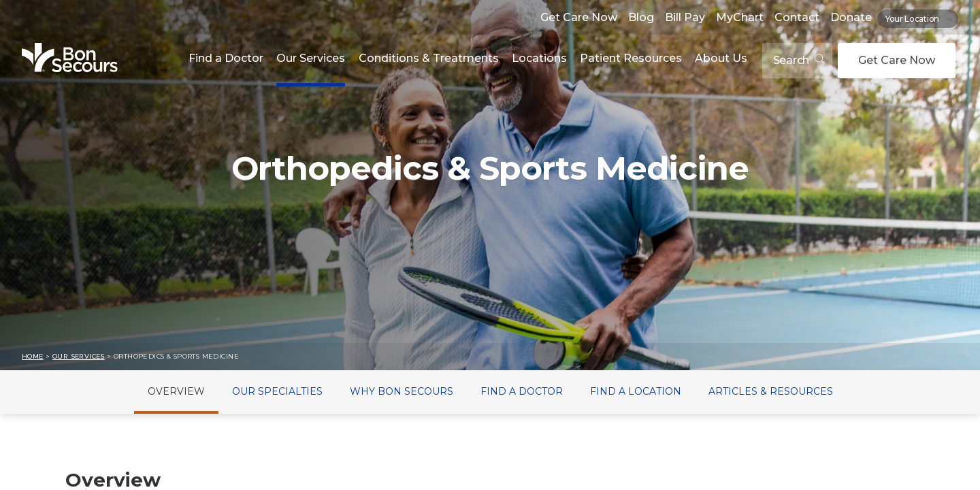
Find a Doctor (226, 58)
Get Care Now (579, 17)
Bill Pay (685, 17)
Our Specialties (277, 391)
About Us (721, 58)
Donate (851, 17)
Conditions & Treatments (429, 58)
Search (799, 60)
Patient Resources (631, 58)
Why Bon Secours (402, 391)
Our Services (311, 58)
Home (33, 356)
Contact (797, 17)
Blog (641, 17)
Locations (539, 58)
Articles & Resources (771, 391)
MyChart (740, 17)
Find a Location (636, 391)
